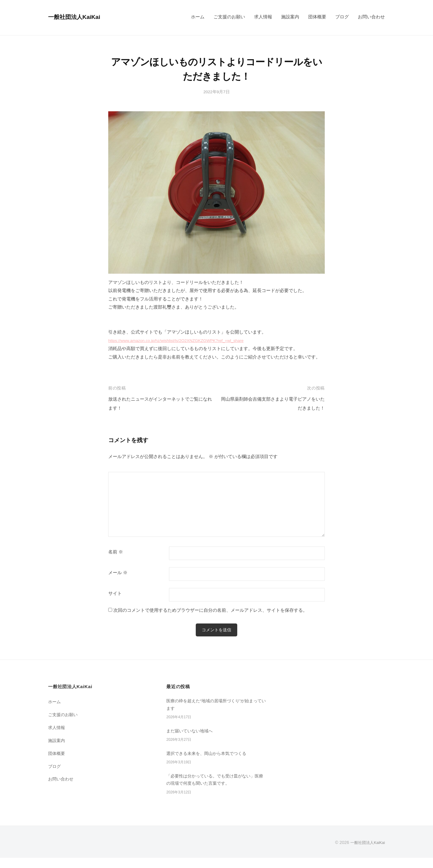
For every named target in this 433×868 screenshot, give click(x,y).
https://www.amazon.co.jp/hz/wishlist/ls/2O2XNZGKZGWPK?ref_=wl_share (185, 340)
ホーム (198, 17)
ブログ (342, 17)
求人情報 (263, 17)
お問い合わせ (371, 17)
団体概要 (317, 17)
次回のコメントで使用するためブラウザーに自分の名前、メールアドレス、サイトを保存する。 (210, 610)
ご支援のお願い (229, 17)
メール (118, 573)
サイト (115, 593)
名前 (116, 552)
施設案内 (290, 17)
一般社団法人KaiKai (78, 17)
